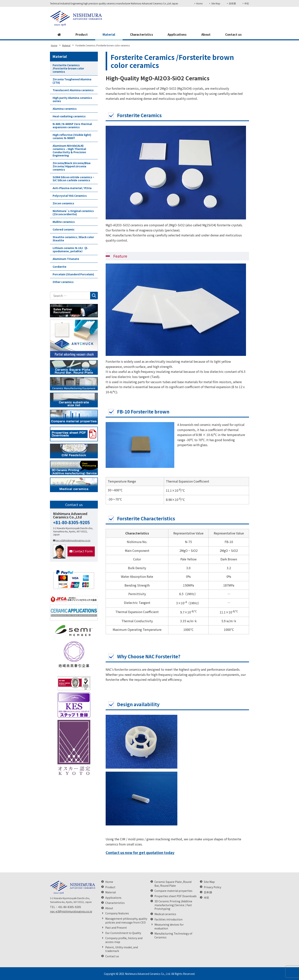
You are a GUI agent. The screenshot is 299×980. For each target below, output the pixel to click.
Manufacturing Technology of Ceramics (173, 935)
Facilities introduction (168, 919)
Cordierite (59, 267)
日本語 (232, 3)
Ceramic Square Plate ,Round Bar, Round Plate (173, 884)
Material (109, 35)
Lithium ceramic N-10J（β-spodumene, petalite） (70, 249)
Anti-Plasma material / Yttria (72, 188)
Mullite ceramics (64, 222)
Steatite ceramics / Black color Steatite (73, 239)
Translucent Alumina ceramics (73, 90)
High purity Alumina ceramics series (72, 99)
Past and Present (116, 928)
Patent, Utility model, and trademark (122, 949)
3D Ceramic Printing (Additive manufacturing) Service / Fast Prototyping (173, 905)
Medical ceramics (165, 914)
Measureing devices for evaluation (169, 926)
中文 (247, 3)
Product (81, 35)
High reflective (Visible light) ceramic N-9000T (72, 136)
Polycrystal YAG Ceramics (70, 196)
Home (199, 3)
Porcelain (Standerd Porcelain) (73, 274)
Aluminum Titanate (66, 259)
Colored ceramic (64, 229)
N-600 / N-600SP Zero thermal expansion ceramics (72, 125)
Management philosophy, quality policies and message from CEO (126, 921)
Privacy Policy (213, 887)
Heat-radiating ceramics (69, 116)
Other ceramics (63, 282)
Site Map (215, 3)
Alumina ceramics (65, 109)
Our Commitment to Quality (123, 933)
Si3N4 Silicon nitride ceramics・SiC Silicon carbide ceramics (74, 179)
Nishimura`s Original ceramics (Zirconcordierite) (73, 212)
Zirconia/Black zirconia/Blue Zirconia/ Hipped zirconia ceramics (72, 166)
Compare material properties (173, 891)
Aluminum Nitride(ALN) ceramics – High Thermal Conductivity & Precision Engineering (69, 150)
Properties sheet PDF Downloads (176, 896)
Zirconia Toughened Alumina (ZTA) (72, 81)
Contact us (233, 35)
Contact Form (81, 551)
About (206, 35)
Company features (117, 913)
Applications (177, 35)
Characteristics (141, 35)
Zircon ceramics (63, 203)
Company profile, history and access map (124, 940)
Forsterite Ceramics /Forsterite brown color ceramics (68, 68)
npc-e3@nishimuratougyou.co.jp (72, 540)
